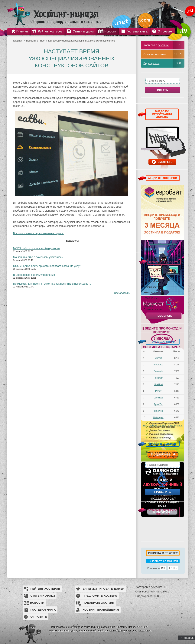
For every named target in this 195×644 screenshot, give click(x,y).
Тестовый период (154, 270)
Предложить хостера (100, 596)
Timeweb (158, 411)
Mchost (158, 358)
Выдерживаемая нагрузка (153, 305)
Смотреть (165, 162)
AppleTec (158, 404)
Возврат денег (152, 292)
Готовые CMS (151, 298)
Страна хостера (153, 287)
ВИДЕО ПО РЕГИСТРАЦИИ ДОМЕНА (162, 114)
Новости (31, 41)
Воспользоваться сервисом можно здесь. (38, 233)
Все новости (122, 293)
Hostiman (158, 378)
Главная (18, 41)
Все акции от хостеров (163, 243)
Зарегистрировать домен (104, 589)
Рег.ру (158, 391)
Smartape (158, 365)
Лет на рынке (151, 281)
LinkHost (158, 384)
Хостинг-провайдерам (101, 610)
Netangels (158, 418)
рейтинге (163, 45)
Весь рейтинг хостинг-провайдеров (163, 426)
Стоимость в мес (153, 309)
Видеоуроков (152, 63)
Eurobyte (158, 371)
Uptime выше (151, 276)
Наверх (187, 638)
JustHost (158, 398)
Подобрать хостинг (99, 603)
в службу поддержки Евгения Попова (130, 631)
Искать (162, 90)
